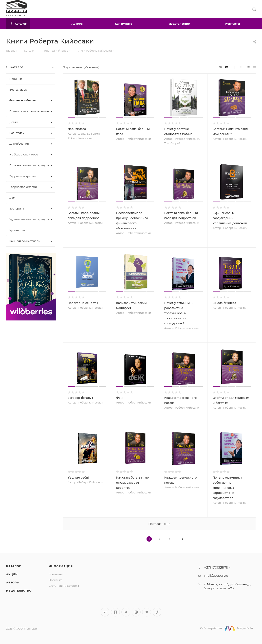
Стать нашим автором (64, 586)
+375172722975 (216, 568)
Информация (61, 566)
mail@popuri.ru (216, 576)
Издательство (19, 591)
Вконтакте (105, 612)
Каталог (14, 566)
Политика (56, 580)
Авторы (13, 582)
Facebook (115, 612)
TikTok (157, 612)
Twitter (126, 612)
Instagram (136, 612)
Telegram (147, 612)
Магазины (56, 574)
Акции (12, 574)
